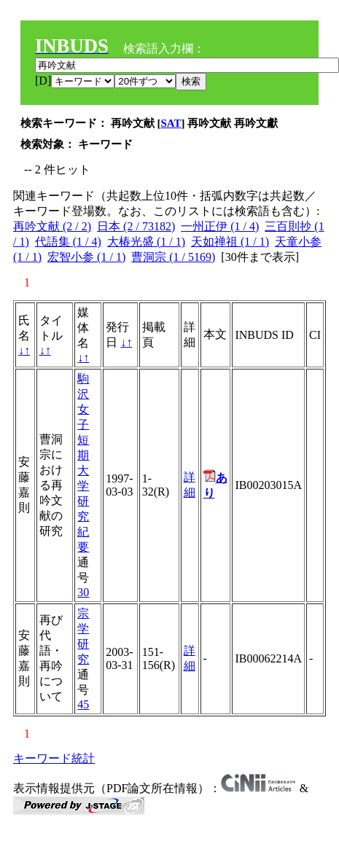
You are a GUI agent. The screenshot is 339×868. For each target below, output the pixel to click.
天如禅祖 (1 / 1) (230, 242)
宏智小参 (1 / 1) (86, 257)
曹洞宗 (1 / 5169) (173, 257)
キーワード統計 (54, 758)
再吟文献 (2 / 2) (52, 226)
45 (83, 704)
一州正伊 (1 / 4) (220, 226)
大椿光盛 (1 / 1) (146, 242)
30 (83, 592)
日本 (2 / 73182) (136, 226)
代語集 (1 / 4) (68, 242)
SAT (171, 123)
